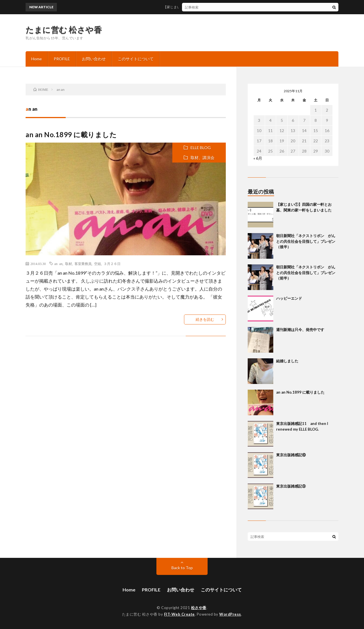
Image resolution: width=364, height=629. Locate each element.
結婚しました (287, 361)
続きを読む (205, 319)
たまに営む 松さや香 (64, 30)
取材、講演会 (202, 158)
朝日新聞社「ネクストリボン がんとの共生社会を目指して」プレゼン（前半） (306, 273)
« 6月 (258, 158)
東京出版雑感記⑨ (291, 486)
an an (58, 264)
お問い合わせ (94, 59)
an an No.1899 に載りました (71, 134)
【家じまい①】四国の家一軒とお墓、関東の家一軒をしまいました (218, 7)
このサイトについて (136, 59)
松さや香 (199, 608)
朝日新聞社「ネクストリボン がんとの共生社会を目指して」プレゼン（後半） (306, 241)
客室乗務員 (83, 264)
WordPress (230, 614)
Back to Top (182, 568)
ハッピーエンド (289, 298)
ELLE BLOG (201, 148)
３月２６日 (112, 264)
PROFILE (62, 59)
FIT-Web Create (179, 614)
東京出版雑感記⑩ (291, 455)
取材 (69, 264)
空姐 (98, 264)
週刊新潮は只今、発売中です (300, 330)
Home (37, 59)
